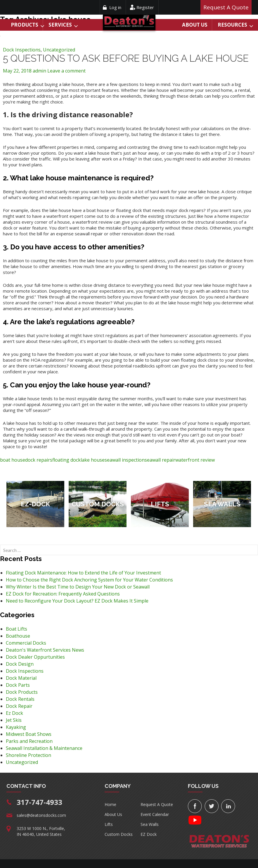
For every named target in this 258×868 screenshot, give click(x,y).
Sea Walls (150, 824)
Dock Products (22, 692)
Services (60, 25)
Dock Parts (18, 685)
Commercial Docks (26, 643)
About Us (195, 25)
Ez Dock (14, 713)
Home (110, 804)
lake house (93, 460)
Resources (232, 25)
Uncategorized (59, 50)
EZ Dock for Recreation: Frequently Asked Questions (63, 594)
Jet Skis (14, 720)
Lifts (109, 824)
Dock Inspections (22, 50)
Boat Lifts (17, 629)
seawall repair (160, 460)
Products (25, 25)
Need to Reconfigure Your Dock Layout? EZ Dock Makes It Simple (77, 601)
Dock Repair (19, 706)
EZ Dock (149, 834)
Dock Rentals (20, 699)
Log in (115, 7)
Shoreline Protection (28, 755)
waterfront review (195, 460)
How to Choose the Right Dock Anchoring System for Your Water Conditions (89, 580)
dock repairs (39, 460)
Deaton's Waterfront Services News (45, 650)
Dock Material (21, 678)
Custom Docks (119, 834)
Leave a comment (66, 71)
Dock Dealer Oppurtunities (35, 657)
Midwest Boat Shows (29, 734)
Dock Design (20, 664)
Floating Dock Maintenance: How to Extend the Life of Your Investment (83, 573)
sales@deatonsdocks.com (41, 815)
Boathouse (18, 636)
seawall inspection (125, 460)
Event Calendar (155, 814)
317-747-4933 (39, 802)
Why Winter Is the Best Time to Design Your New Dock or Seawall (78, 587)
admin (39, 71)
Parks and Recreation (29, 741)
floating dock (66, 460)
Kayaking (16, 727)
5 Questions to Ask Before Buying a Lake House (126, 58)
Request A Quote (157, 804)
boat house (13, 460)
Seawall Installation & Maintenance (44, 748)
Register (145, 7)
